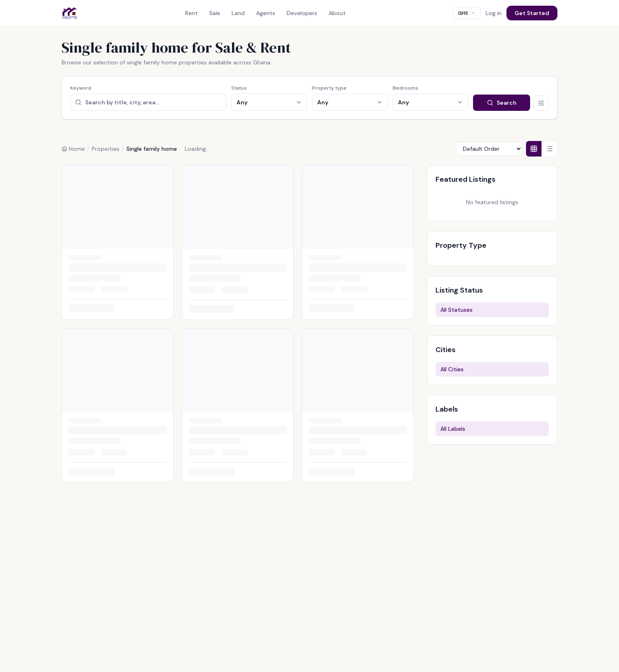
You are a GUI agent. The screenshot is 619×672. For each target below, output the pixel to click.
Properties (106, 149)
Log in (494, 13)
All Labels (453, 429)
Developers (302, 13)
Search (502, 103)
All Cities (452, 369)
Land (238, 13)
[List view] (549, 149)
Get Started (532, 13)
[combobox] (467, 13)
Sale (215, 13)
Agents (266, 13)
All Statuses (457, 310)
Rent (191, 13)
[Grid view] (534, 149)
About (337, 13)
